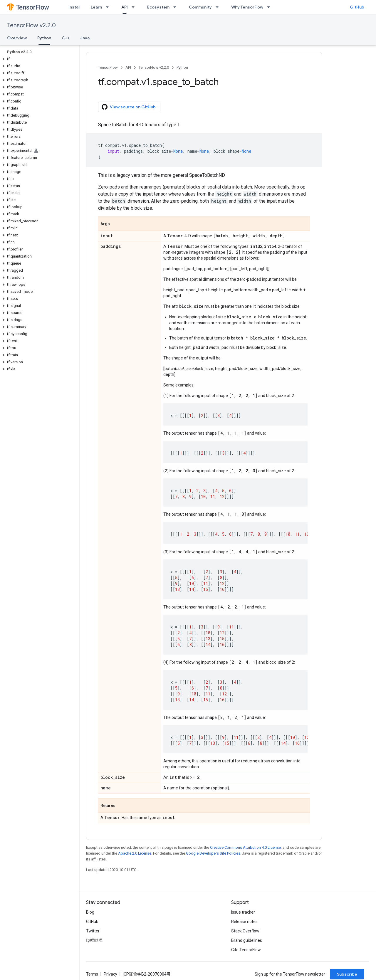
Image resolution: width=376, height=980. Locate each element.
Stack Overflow (245, 931)
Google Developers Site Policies (213, 853)
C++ (66, 38)
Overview (17, 38)
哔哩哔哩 (94, 940)
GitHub (357, 7)
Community (200, 7)
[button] (38, 59)
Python (182, 67)
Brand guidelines (247, 940)
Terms (92, 974)
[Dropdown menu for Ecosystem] (177, 7)
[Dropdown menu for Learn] (109, 7)
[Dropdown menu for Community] (219, 7)
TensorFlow (108, 67)
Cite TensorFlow (246, 950)
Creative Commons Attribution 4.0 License (245, 847)
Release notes (244, 922)
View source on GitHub (129, 107)
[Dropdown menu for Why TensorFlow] (270, 7)
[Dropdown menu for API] (135, 7)
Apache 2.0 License (135, 853)
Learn (96, 7)
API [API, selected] (125, 7)
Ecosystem (158, 7)
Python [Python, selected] (44, 38)
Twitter (93, 931)
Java (85, 38)
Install (74, 7)
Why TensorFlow (247, 7)
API (128, 67)
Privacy (110, 974)
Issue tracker (243, 912)
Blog (90, 912)
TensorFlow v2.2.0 (31, 25)
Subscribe (347, 974)
